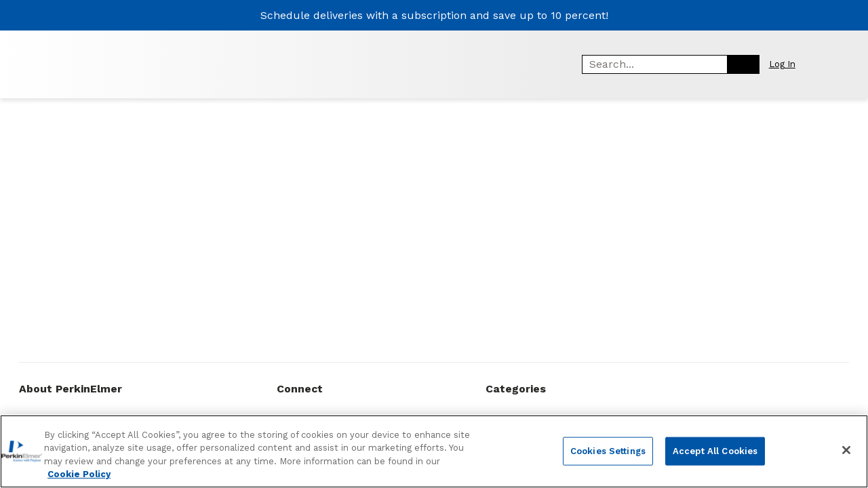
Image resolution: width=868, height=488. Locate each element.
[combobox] (650, 64)
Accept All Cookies (715, 452)
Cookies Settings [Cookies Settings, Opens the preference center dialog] (608, 452)
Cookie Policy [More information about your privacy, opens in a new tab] (79, 476)
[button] (790, 64)
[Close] (846, 451)
